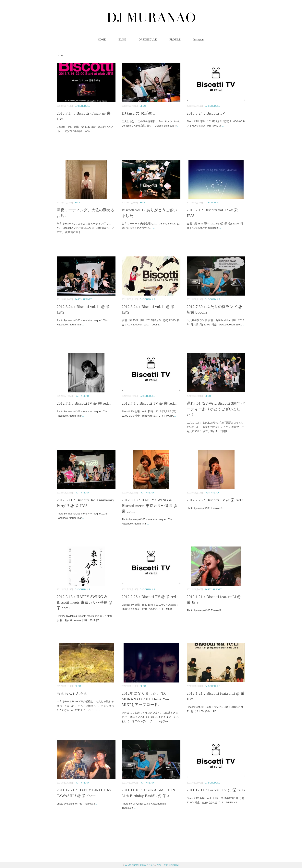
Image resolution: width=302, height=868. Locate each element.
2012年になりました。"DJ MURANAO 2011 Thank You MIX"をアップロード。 (145, 699)
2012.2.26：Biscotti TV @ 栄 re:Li (215, 500)
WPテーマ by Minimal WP (168, 865)
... (91, 131)
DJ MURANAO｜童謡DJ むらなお (140, 865)
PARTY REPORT (83, 299)
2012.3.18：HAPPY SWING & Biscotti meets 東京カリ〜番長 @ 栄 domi (150, 506)
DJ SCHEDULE (148, 40)
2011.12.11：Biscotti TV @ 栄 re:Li (216, 790)
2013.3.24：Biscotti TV (206, 113)
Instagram (199, 40)
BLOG (122, 40)
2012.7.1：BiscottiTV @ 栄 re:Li (84, 403)
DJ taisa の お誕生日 (139, 113)
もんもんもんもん (72, 693)
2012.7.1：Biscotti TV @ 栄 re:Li (149, 403)
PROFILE (175, 40)
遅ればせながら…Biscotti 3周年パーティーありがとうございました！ (216, 409)
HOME (102, 40)
